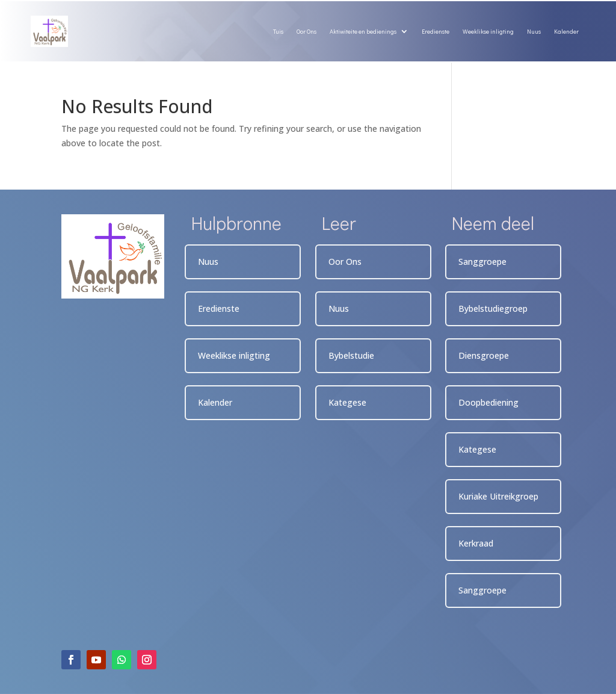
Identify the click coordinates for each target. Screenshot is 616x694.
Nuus (534, 31)
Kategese (347, 402)
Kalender (566, 31)
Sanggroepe (482, 262)
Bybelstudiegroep (493, 308)
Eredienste (436, 31)
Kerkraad (476, 543)
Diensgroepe (484, 355)
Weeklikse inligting (488, 31)
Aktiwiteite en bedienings (363, 31)
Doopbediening (488, 402)
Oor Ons (306, 31)
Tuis (278, 31)
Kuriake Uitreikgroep (498, 496)
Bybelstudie (351, 355)
